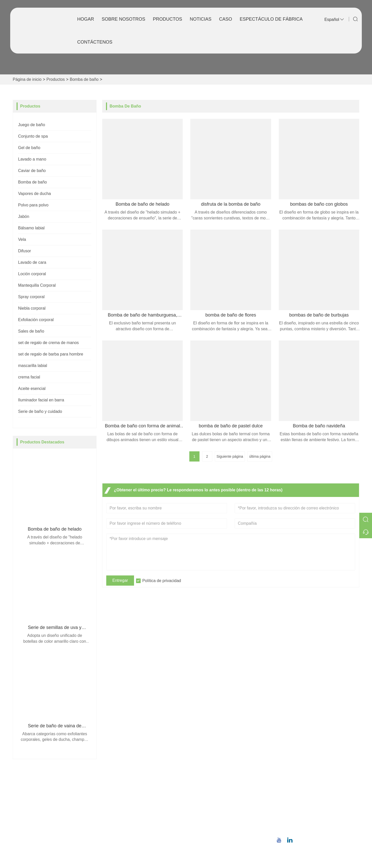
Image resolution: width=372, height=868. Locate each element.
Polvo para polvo (33, 205)
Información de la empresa (214, 792)
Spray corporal (31, 297)
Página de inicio (27, 79)
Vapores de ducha (35, 194)
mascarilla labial (33, 366)
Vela (22, 239)
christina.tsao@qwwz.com (311, 813)
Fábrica (197, 808)
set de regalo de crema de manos (48, 343)
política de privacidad (125, 832)
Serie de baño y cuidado (40, 411)
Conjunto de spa (33, 136)
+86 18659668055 (304, 829)
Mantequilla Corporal (37, 285)
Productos (168, 19)
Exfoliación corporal (36, 320)
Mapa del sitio (118, 824)
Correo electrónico (317, 807)
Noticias (201, 19)
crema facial (29, 377)
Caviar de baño (32, 171)
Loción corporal (32, 274)
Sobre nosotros (123, 19)
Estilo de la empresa (209, 800)
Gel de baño (29, 148)
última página (260, 456)
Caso (226, 19)
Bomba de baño (84, 79)
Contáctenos (95, 42)
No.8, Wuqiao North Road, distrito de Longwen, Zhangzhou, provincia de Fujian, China (319, 791)
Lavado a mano (32, 159)
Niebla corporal (32, 308)
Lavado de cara (32, 262)
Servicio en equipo (122, 800)
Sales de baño (31, 331)
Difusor (25, 251)
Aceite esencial (32, 389)
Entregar (120, 580)
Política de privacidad (162, 581)
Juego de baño (32, 125)
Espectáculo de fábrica (271, 19)
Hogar (86, 19)
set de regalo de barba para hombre (51, 354)
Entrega (113, 792)
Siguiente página (230, 456)
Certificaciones (119, 816)
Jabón (24, 216)
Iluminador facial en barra (41, 400)
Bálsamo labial (31, 228)
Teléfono (301, 823)
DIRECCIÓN (301, 779)
